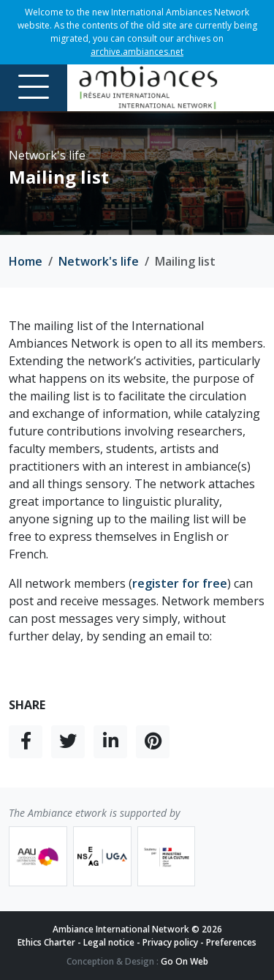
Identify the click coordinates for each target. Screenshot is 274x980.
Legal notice (109, 942)
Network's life (99, 261)
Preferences (231, 942)
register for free (180, 583)
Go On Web (184, 961)
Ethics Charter (46, 942)
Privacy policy (170, 942)
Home (26, 261)
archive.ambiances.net (137, 52)
